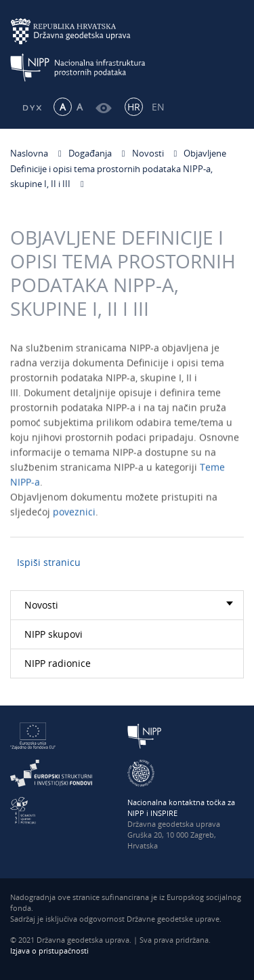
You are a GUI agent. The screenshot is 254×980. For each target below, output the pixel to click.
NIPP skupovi (54, 634)
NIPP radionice (58, 663)
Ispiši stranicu (49, 562)
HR (134, 107)
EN (158, 107)
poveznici (74, 514)
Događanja (90, 153)
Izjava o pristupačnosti (49, 951)
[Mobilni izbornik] (232, 45)
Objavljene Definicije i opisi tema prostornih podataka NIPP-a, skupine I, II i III (118, 168)
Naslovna (29, 153)
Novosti (148, 153)
